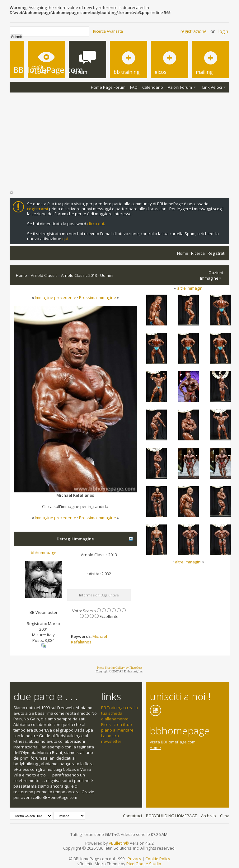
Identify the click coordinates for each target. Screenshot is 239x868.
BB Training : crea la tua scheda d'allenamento (119, 713)
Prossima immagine (98, 297)
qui (65, 239)
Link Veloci (212, 87)
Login (223, 31)
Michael (100, 636)
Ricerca (198, 253)
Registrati (216, 253)
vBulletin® (119, 843)
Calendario (153, 87)
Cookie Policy (158, 859)
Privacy (134, 859)
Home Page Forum (108, 87)
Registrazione (194, 31)
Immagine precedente (56, 297)
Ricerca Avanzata (108, 31)
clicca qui (96, 224)
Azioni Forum (180, 87)
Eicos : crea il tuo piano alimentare (117, 727)
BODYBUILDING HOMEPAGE (171, 816)
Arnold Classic (44, 275)
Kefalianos (81, 642)
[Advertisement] (120, 139)
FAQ (134, 87)
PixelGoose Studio (144, 864)
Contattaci (132, 816)
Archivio (209, 816)
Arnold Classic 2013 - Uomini (87, 275)
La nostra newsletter (111, 738)
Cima (225, 816)
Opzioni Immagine (212, 275)
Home (183, 253)
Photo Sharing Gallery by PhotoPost (119, 668)
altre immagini (190, 288)
